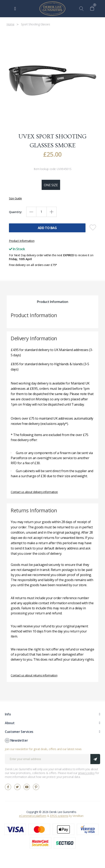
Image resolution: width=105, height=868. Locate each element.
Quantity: (16, 212)
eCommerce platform (33, 816)
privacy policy (86, 773)
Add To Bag (47, 228)
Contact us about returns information (34, 675)
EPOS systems (59, 816)
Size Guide (15, 198)
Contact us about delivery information (34, 492)
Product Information (22, 241)
